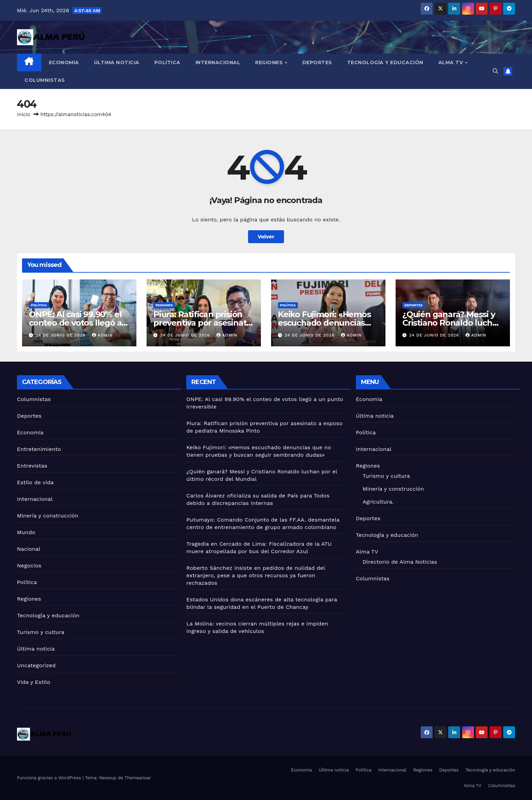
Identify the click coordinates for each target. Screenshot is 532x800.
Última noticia (117, 62)
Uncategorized (36, 665)
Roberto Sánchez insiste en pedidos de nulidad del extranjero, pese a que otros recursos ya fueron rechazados (255, 575)
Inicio (24, 114)
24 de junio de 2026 (61, 335)
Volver (266, 237)
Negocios (29, 566)
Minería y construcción (48, 516)
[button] (495, 71)
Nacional (29, 549)
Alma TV (451, 62)
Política (167, 62)
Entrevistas (32, 466)
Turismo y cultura (41, 632)
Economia (64, 62)
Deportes (317, 62)
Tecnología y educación (385, 62)
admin (102, 335)
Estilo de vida (35, 482)
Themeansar (138, 778)
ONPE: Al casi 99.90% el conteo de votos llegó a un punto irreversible (75, 323)
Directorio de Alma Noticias (400, 562)
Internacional (218, 62)
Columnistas (45, 80)
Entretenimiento (39, 449)
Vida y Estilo (34, 682)
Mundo (26, 532)
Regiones (270, 62)
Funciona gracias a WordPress (50, 778)
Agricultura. (378, 502)
